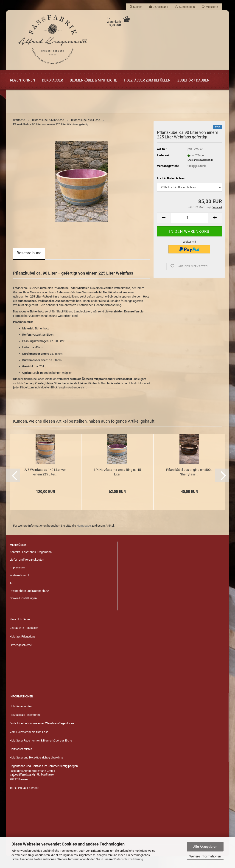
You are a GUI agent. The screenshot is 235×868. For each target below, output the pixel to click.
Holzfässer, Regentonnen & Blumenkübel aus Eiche (41, 752)
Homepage (84, 537)
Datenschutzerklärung (129, 859)
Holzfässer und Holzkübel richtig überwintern (38, 769)
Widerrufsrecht (19, 587)
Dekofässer (52, 80)
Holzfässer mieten (21, 761)
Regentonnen (23, 80)
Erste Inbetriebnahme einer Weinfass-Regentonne (42, 735)
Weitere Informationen (205, 856)
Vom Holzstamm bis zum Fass (29, 744)
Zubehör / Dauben (193, 80)
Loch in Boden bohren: (172, 190)
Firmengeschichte (21, 657)
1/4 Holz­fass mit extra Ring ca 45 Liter (117, 483)
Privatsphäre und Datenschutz (29, 603)
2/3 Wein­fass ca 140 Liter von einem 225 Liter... (45, 483)
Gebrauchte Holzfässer (24, 640)
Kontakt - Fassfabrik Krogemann (31, 563)
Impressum (17, 579)
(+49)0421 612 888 (27, 800)
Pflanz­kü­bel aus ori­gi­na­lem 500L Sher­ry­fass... (189, 483)
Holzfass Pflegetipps (22, 648)
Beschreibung (29, 265)
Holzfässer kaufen (21, 718)
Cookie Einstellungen (23, 610)
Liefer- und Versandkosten (27, 571)
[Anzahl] (189, 229)
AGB (13, 595)
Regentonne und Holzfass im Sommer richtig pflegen (44, 778)
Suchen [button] (136, 7)
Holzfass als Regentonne (25, 727)
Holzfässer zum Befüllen (147, 80)
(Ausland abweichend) (200, 171)
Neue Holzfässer (20, 631)
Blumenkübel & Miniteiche (93, 80)
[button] (159, 7)
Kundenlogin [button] (185, 7)
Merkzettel (210, 7)
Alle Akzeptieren (205, 847)
